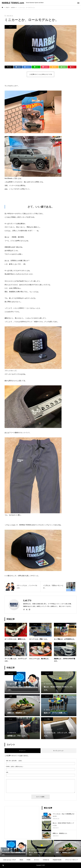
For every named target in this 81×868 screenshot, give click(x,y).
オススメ (37, 860)
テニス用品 (47, 719)
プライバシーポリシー (72, 860)
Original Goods (57, 860)
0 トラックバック (58, 751)
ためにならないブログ (9, 860)
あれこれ (11, 673)
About (21, 860)
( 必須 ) (14, 761)
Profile (29, 860)
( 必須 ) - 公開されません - (15, 767)
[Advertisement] (22, 820)
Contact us (46, 860)
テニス (11, 625)
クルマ (11, 27)
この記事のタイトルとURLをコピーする (40, 74)
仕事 (11, 696)
